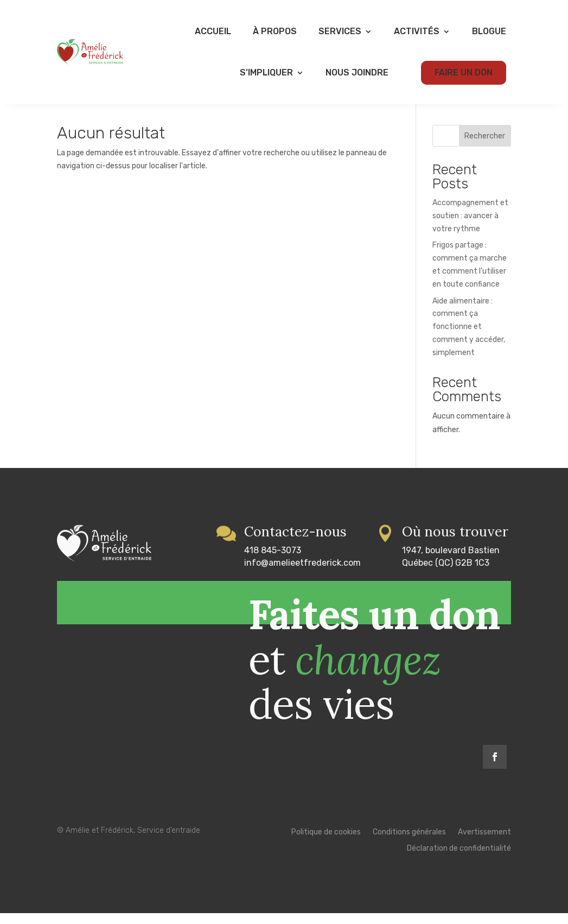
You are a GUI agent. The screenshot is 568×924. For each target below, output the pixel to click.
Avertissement (484, 843)
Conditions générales (409, 843)
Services (340, 31)
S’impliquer (266, 72)
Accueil (213, 31)
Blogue (489, 31)
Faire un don (464, 72)
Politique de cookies (326, 843)
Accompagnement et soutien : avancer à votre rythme (470, 227)
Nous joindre (357, 72)
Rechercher (485, 147)
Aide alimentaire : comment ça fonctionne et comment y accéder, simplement (469, 338)
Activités (417, 31)
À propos (275, 31)
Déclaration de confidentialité (459, 860)
